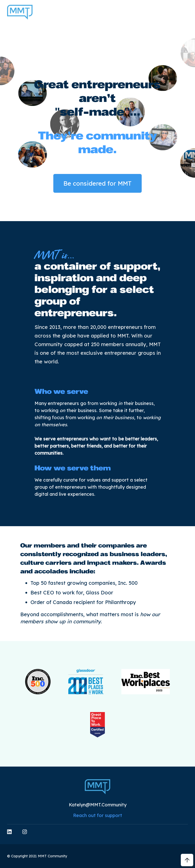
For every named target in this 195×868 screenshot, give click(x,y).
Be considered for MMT (97, 183)
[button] (186, 12)
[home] (20, 12)
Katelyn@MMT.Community (98, 805)
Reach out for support (98, 815)
